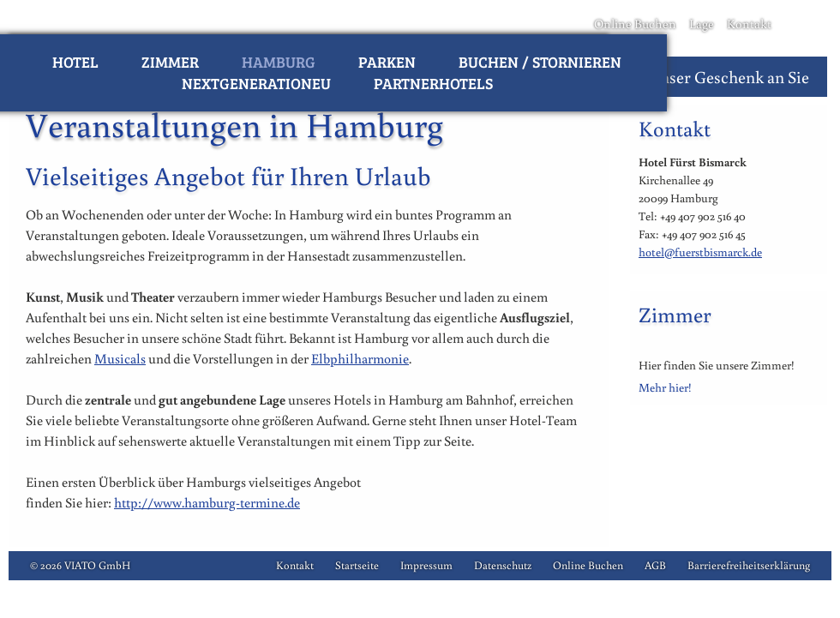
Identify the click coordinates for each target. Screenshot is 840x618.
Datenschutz (503, 565)
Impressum (426, 565)
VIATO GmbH (97, 565)
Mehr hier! (665, 387)
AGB (655, 565)
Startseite (357, 565)
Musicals (120, 358)
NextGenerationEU (256, 83)
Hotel (75, 62)
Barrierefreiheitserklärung (749, 565)
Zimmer (170, 62)
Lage (702, 24)
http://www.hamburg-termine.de (207, 502)
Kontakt (749, 24)
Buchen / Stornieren (540, 62)
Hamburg (279, 62)
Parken (387, 62)
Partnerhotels (433, 83)
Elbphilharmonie (360, 358)
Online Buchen (635, 24)
